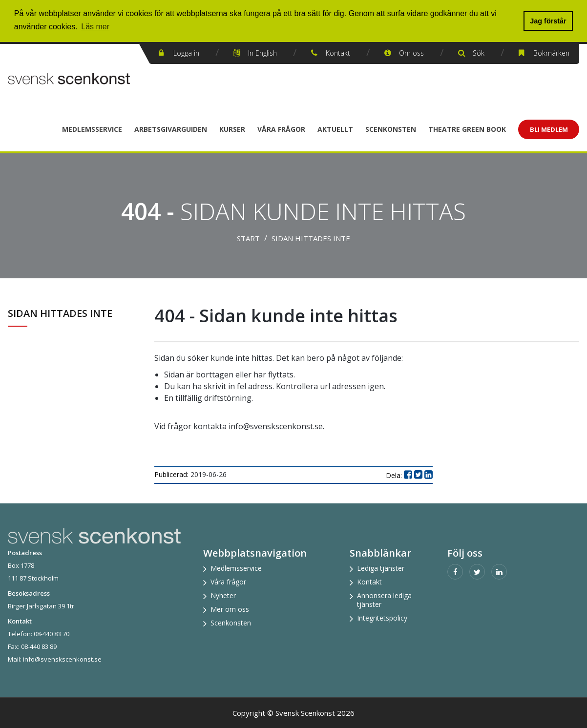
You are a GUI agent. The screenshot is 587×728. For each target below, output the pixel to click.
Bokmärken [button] (551, 53)
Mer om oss (230, 609)
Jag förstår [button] (548, 21)
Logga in (186, 53)
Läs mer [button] (95, 27)
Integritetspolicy (382, 618)
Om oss (411, 53)
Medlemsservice (92, 129)
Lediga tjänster (381, 568)
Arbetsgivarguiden (171, 129)
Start (248, 238)
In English (262, 53)
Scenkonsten (391, 129)
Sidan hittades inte (311, 238)
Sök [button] (479, 53)
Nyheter (223, 595)
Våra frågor (281, 129)
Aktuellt (335, 129)
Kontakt (338, 53)
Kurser (232, 129)
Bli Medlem (549, 129)
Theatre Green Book (467, 129)
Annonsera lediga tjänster (384, 600)
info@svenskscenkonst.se (62, 659)
